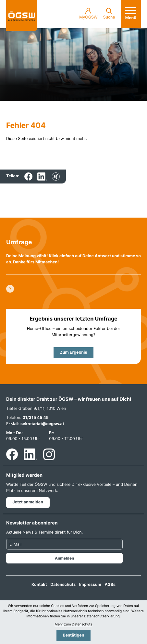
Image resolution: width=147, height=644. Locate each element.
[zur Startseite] (22, 16)
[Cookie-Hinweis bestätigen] (73, 635)
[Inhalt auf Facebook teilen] (28, 177)
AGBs (110, 585)
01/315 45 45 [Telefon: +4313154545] (35, 418)
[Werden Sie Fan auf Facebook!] (12, 454)
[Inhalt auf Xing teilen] (56, 177)
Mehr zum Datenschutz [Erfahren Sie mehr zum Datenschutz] (74, 624)
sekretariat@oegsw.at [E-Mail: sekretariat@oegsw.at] (42, 424)
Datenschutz (63, 585)
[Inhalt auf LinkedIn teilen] (42, 177)
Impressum (90, 585)
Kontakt (39, 585)
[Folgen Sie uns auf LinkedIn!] (31, 454)
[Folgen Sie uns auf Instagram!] (49, 454)
